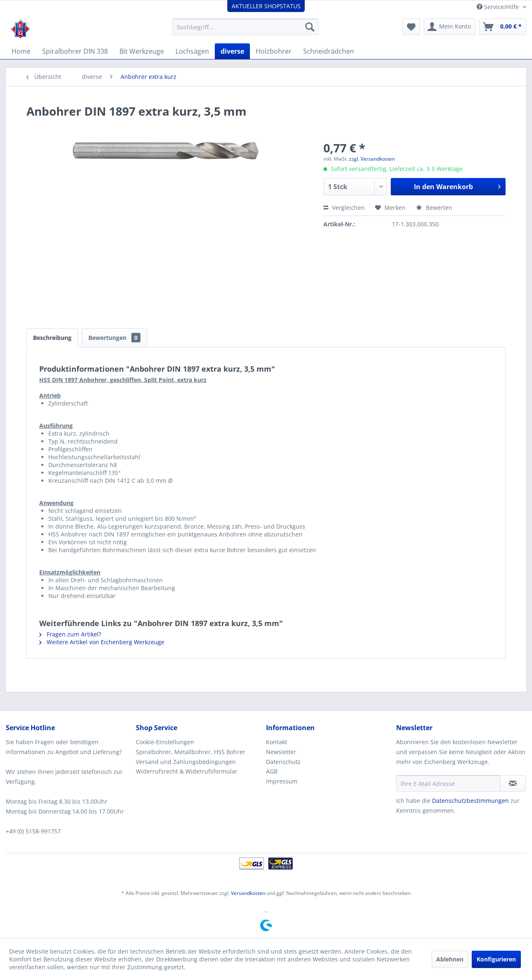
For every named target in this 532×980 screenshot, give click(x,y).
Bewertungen (114, 338)
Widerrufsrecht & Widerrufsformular (187, 771)
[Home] (21, 51)
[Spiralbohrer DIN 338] (75, 51)
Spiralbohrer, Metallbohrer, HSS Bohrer (191, 752)
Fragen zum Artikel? (70, 634)
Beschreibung (52, 338)
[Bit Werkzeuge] (142, 51)
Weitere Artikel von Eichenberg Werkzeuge (102, 642)
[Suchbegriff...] (246, 27)
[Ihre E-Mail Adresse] (448, 783)
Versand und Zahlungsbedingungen (186, 762)
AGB (272, 771)
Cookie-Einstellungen (165, 742)
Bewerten (434, 208)
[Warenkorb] (503, 27)
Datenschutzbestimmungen (470, 801)
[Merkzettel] (411, 27)
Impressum (282, 781)
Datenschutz (283, 762)
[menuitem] (246, 27)
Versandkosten (248, 893)
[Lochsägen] (192, 51)
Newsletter (281, 752)
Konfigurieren (496, 959)
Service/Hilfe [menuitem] (499, 7)
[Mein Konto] (450, 27)
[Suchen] (310, 27)
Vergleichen (344, 208)
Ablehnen (450, 959)
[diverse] (232, 51)
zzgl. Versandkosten (372, 159)
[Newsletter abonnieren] (513, 783)
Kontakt (277, 742)
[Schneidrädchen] (329, 51)
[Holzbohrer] (274, 51)
